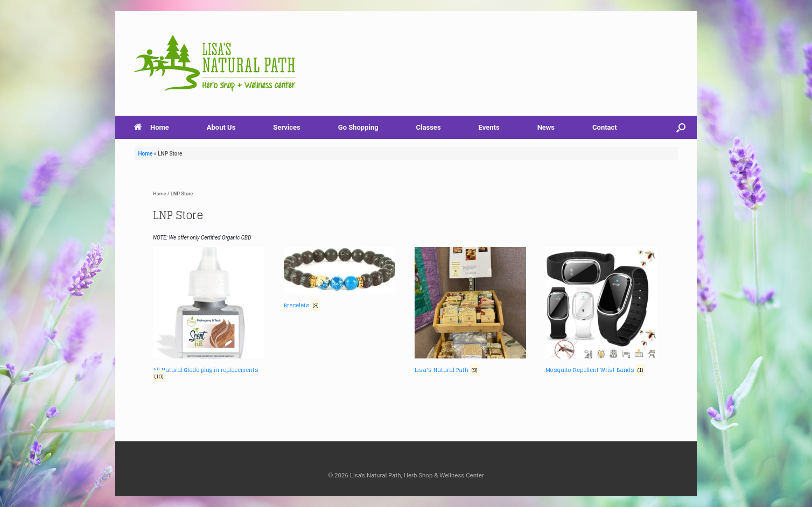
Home (152, 127)
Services (286, 127)
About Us (221, 127)
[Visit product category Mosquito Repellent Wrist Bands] (601, 311)
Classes (429, 127)
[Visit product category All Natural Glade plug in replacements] (209, 315)
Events (489, 127)
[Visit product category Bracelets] (339, 279)
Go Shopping (358, 127)
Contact (605, 127)
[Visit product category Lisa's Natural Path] (470, 311)
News (546, 127)
